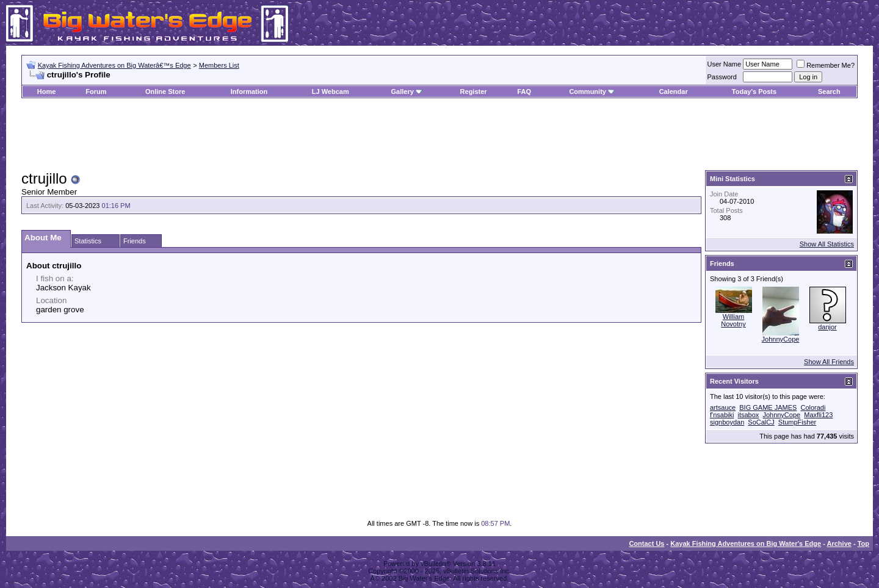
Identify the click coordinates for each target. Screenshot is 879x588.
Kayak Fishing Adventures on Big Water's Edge (746, 543)
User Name (725, 64)
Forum (96, 91)
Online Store (165, 91)
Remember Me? (826, 65)
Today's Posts (754, 91)
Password (722, 77)
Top (863, 543)
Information (249, 91)
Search (829, 91)
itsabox (748, 415)
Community (592, 91)
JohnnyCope (781, 339)
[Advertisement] (440, 135)
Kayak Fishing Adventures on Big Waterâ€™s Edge (114, 65)
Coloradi (813, 407)
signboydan (727, 422)
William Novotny (733, 320)
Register (474, 91)
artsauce (723, 407)
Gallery (402, 91)
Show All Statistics (827, 244)
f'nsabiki (722, 415)
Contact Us (646, 543)
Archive (839, 543)
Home (47, 91)
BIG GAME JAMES (768, 407)
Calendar (674, 91)
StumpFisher (797, 422)
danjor (827, 327)
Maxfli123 (818, 415)
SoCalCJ (761, 422)
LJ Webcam (331, 91)
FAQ (524, 91)
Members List (219, 65)
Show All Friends (829, 362)
